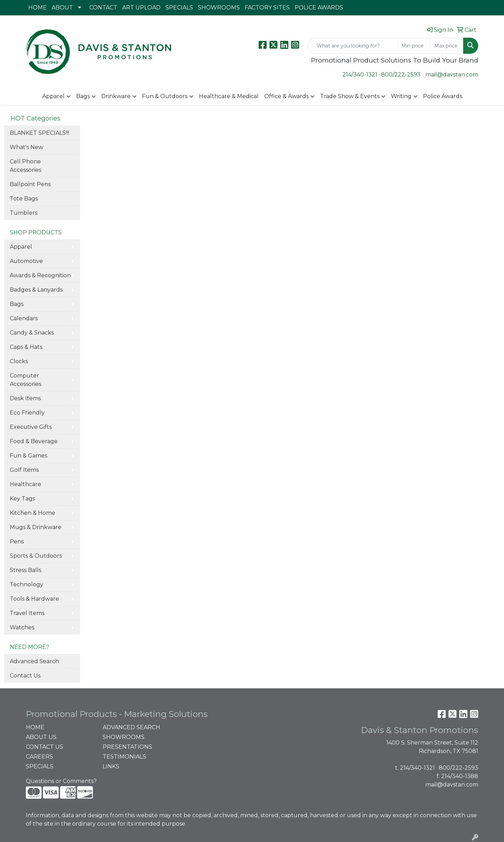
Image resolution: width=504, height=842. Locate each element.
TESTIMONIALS (124, 757)
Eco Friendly (27, 413)
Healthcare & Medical (229, 96)
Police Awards (443, 96)
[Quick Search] (353, 46)
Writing (401, 96)
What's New (27, 147)
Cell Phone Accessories (25, 166)
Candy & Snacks (32, 333)
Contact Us (25, 676)
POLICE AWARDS (319, 8)
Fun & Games (28, 456)
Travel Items (27, 613)
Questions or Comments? (61, 781)
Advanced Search (34, 661)
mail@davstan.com (452, 75)
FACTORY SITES (267, 8)
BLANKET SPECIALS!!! (39, 133)
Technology (27, 584)
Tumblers (24, 213)
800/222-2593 (401, 75)
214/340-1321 (360, 75)
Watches (22, 627)
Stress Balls (25, 570)
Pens (17, 541)
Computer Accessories (25, 380)
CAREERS (39, 757)
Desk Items (25, 398)
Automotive (26, 261)
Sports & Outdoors (36, 556)
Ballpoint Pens (30, 184)
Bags (83, 96)
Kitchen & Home (32, 513)
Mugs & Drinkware (36, 527)
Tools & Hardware (34, 599)
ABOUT (62, 8)
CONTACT (103, 8)
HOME (38, 8)
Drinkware (116, 96)
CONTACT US (45, 747)
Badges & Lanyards (36, 290)
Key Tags (22, 499)
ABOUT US (41, 737)
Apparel (53, 96)
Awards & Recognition (40, 275)
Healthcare (25, 484)
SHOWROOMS (219, 8)
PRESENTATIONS (127, 747)
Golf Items (24, 470)
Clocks (19, 361)
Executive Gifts (31, 427)
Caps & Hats (26, 347)
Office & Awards (286, 96)
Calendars (24, 318)
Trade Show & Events (350, 96)
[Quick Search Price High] (447, 46)
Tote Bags (24, 199)
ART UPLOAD (141, 8)
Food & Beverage (34, 441)
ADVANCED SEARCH (131, 727)
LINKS (111, 766)
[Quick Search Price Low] (414, 46)
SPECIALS (179, 8)
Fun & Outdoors (165, 96)
